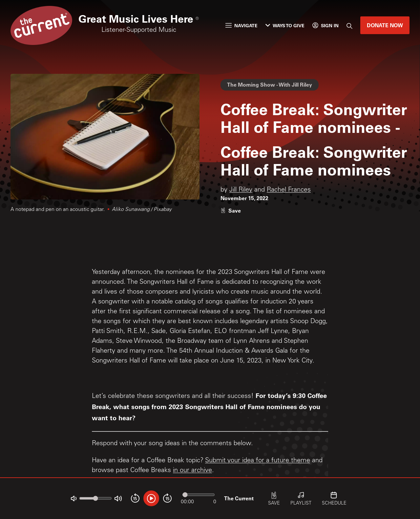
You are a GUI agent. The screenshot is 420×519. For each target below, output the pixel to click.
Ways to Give (285, 25)
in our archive (192, 471)
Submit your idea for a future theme (258, 461)
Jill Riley (241, 190)
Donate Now (385, 25)
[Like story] (231, 210)
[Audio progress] (199, 495)
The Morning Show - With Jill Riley (270, 84)
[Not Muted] (74, 498)
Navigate (241, 25)
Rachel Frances (289, 190)
